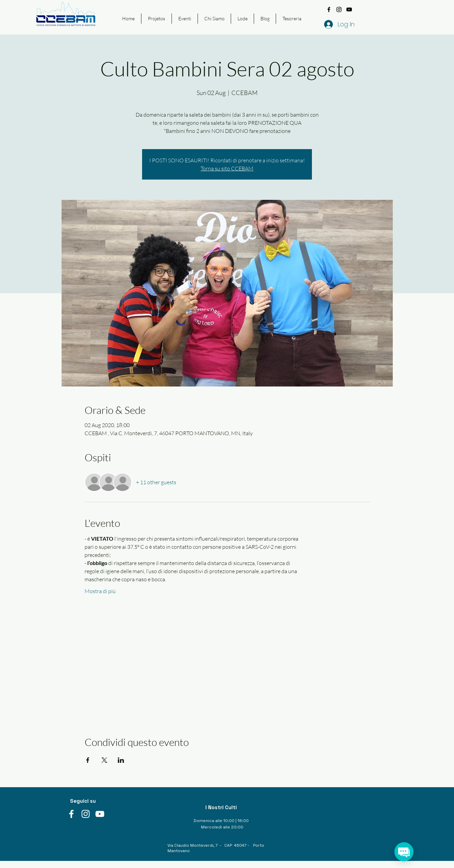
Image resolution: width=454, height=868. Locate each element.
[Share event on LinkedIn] (121, 760)
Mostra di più (100, 591)
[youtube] (349, 9)
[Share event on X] (104, 760)
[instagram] (339, 9)
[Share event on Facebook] (88, 760)
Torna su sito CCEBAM (227, 168)
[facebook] (329, 9)
